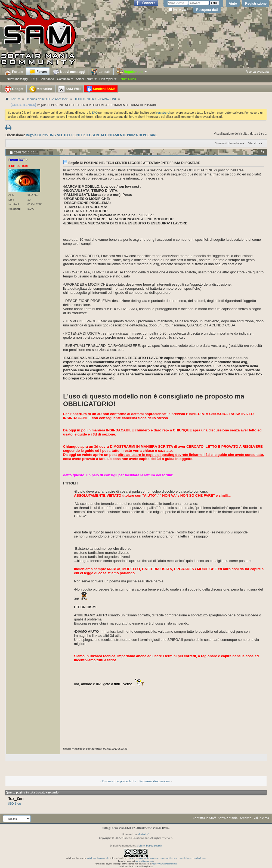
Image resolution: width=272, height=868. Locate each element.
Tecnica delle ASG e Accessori (47, 99)
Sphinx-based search (150, 846)
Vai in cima (261, 818)
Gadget (14, 89)
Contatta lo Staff (204, 818)
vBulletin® (143, 834)
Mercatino (41, 89)
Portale (14, 72)
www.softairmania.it (144, 861)
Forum (38, 72)
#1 (262, 152)
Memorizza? (178, 10)
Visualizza (254, 143)
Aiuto (233, 4)
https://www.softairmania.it (164, 864)
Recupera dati (207, 10)
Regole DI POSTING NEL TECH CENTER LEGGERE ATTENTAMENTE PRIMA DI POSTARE (92, 135)
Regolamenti (132, 72)
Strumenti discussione (228, 143)
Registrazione (256, 4)
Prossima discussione (155, 781)
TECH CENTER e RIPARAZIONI (95, 99)
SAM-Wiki (69, 89)
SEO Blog (15, 803)
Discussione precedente (119, 781)
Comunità (63, 79)
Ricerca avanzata (257, 72)
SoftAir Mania (228, 818)
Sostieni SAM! (101, 89)
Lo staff (101, 72)
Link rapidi (106, 79)
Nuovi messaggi (17, 79)
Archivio (246, 818)
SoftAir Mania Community (98, 858)
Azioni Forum (85, 79)
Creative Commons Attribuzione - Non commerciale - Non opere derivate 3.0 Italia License (166, 858)
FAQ (34, 79)
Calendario (47, 79)
